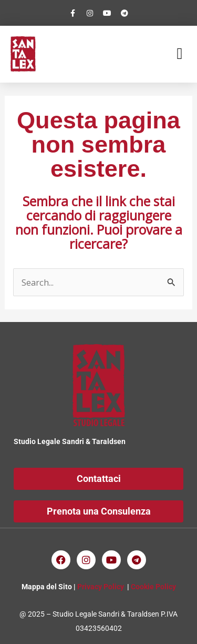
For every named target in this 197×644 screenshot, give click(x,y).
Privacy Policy (101, 587)
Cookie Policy (153, 587)
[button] (180, 54)
